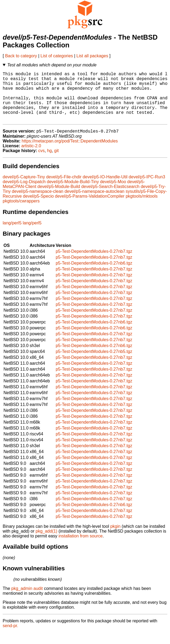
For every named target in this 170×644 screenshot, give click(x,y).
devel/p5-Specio (38, 208)
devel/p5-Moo (113, 193)
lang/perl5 (12, 234)
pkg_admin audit (27, 600)
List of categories (57, 56)
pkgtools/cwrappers (21, 212)
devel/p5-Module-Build (59, 198)
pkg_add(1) (47, 543)
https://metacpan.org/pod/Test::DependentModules (70, 152)
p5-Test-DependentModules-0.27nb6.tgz (94, 275)
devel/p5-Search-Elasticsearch (110, 198)
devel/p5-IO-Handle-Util (105, 188)
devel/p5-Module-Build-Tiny (73, 193)
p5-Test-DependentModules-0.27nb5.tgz (94, 363)
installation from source (81, 547)
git (56, 162)
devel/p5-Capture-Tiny (24, 188)
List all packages (92, 56)
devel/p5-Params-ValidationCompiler (90, 208)
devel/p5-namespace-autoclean (95, 203)
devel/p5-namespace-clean (38, 203)
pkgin (115, 538)
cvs (42, 162)
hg (49, 162)
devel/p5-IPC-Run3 (147, 188)
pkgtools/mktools (142, 208)
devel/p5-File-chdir (64, 188)
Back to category (21, 56)
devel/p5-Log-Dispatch (24, 193)
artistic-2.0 (31, 157)
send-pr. (10, 637)
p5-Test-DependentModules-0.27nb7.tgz (94, 263)
